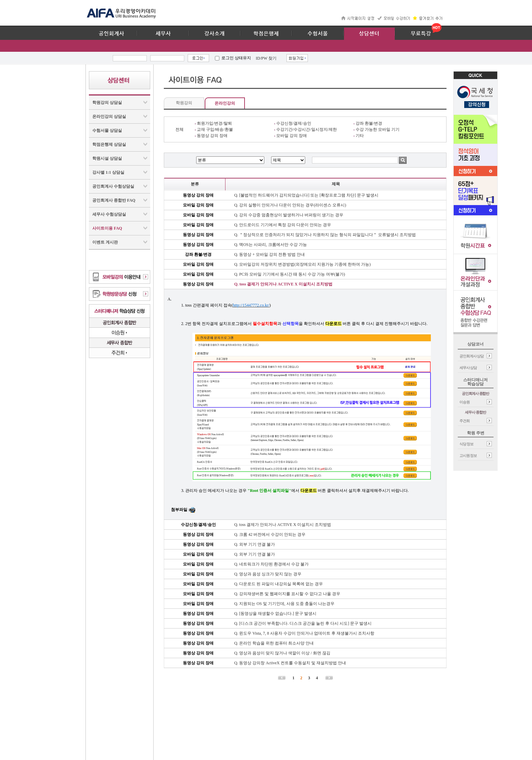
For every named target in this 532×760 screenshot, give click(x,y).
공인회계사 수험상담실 (113, 186)
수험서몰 (318, 34)
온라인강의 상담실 (109, 117)
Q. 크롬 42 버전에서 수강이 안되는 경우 (270, 534)
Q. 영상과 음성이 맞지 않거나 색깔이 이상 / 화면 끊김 (282, 653)
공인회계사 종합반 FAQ (114, 200)
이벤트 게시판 (105, 242)
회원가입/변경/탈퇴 (213, 123)
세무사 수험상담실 (109, 214)
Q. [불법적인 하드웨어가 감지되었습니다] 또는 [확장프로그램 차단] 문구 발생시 (307, 195)
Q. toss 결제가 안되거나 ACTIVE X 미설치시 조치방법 (283, 284)
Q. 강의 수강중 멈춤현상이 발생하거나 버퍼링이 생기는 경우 (289, 215)
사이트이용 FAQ (107, 228)
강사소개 (215, 34)
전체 (179, 129)
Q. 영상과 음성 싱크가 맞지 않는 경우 (268, 574)
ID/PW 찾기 (266, 58)
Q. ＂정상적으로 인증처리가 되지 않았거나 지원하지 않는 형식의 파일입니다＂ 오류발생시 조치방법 (325, 235)
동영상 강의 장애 (211, 136)
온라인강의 (225, 103)
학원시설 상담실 (107, 158)
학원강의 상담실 (107, 103)
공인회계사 (112, 34)
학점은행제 (266, 34)
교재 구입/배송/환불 (214, 129)
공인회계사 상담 (472, 356)
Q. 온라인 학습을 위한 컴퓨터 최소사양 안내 (274, 643)
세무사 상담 (468, 368)
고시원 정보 (468, 455)
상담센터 (369, 34)
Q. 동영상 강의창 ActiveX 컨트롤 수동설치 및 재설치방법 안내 (290, 663)
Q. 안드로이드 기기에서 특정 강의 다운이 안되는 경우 (283, 225)
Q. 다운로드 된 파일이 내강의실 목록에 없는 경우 (279, 584)
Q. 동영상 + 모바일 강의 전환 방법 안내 (270, 254)
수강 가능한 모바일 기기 (377, 129)
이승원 (465, 402)
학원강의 (184, 103)
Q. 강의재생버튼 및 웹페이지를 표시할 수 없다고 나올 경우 (287, 594)
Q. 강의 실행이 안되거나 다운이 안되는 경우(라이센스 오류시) (290, 205)
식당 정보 (467, 444)
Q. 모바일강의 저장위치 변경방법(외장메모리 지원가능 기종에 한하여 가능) (303, 264)
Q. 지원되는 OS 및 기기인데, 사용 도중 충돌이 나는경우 (284, 604)
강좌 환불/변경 (368, 123)
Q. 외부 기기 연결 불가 (255, 544)
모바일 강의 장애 (291, 136)
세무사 (163, 34)
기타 (359, 136)
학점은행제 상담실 (109, 144)
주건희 (465, 421)
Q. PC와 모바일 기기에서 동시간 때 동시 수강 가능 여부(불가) (290, 274)
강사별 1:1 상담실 (108, 172)
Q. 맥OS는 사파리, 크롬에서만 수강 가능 (271, 245)
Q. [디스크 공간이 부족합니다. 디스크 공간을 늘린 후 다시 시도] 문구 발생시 (303, 623)
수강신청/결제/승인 (293, 123)
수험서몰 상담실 (107, 130)
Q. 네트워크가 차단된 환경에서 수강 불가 (272, 564)
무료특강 (421, 34)
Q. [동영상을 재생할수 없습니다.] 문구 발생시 (276, 614)
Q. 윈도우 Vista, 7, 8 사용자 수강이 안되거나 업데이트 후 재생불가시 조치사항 (304, 633)
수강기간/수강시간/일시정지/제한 (306, 129)
